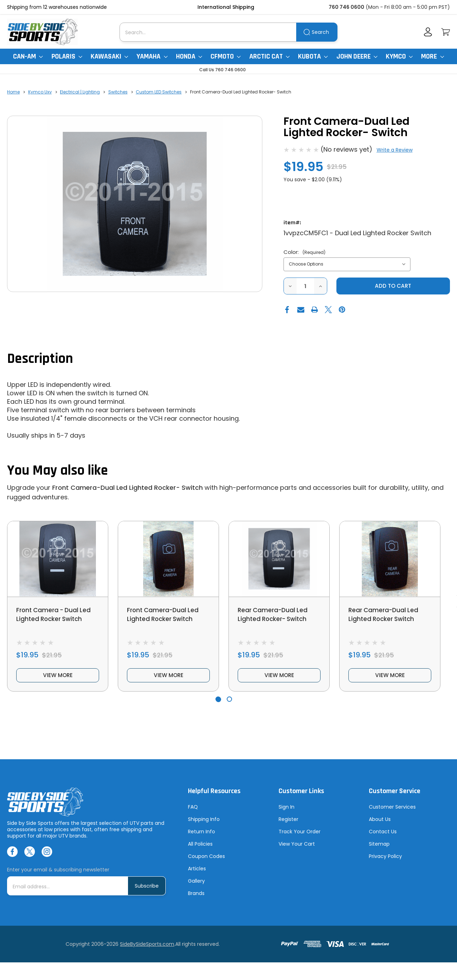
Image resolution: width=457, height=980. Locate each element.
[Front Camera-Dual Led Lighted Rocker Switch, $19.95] (168, 559)
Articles (197, 872)
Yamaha (152, 56)
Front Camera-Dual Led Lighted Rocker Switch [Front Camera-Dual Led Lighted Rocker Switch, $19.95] (164, 615)
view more (58, 678)
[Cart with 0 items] (446, 32)
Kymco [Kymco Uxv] (399, 56)
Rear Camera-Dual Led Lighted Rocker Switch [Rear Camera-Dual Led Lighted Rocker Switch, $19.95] (385, 615)
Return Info (202, 835)
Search (320, 32)
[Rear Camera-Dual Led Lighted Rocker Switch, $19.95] (390, 559)
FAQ (193, 811)
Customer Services (392, 811)
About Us (380, 823)
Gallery (196, 885)
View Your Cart (297, 848)
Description (40, 359)
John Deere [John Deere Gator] (357, 56)
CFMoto (226, 56)
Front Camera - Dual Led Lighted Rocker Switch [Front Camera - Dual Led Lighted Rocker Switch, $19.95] (56, 615)
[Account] (428, 32)
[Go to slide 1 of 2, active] (218, 703)
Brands (196, 897)
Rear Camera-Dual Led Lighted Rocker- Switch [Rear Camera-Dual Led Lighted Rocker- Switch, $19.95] (275, 615)
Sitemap (379, 848)
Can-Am (28, 56)
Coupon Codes (206, 860)
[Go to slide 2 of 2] (229, 703)
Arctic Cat (269, 56)
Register (288, 823)
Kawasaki (109, 56)
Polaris (67, 56)
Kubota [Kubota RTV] (313, 56)
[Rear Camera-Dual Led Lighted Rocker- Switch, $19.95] (279, 559)
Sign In (287, 811)
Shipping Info (204, 823)
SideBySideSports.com (147, 948)
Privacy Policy (385, 860)
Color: (304, 252)
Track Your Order (300, 835)
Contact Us (383, 835)
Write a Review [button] (395, 150)
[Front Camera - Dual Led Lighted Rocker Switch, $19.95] (58, 559)
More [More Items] (432, 56)
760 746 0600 (346, 7)
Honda (189, 56)
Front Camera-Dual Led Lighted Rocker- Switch (127, 488)
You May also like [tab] (57, 471)
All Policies (200, 848)
